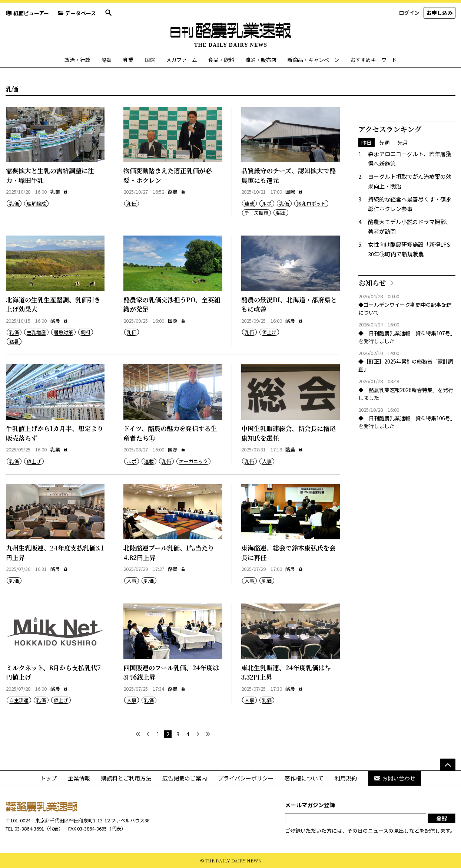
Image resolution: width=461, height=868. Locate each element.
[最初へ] (138, 734)
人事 (267, 461)
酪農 (107, 60)
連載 (249, 203)
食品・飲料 (221, 60)
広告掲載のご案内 (185, 778)
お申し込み (440, 13)
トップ (48, 778)
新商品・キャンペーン (313, 60)
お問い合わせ (394, 778)
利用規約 (346, 778)
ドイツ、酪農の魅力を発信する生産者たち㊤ (170, 433)
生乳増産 (36, 332)
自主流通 (19, 700)
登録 (442, 818)
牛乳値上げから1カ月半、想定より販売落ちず (55, 433)
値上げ (269, 332)
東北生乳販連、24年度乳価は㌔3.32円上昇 (286, 672)
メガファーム (182, 60)
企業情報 (79, 778)
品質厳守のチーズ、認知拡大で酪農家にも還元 (288, 175)
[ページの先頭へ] (448, 765)
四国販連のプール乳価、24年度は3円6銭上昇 (171, 672)
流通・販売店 (261, 60)
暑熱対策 (63, 332)
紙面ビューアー (27, 13)
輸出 (281, 213)
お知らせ (372, 282)
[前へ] (148, 734)
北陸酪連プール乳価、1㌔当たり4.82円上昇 (169, 553)
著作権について (304, 778)
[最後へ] (208, 734)
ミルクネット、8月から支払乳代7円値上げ (53, 672)
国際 (150, 60)
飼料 (86, 332)
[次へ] (198, 734)
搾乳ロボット (311, 203)
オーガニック (193, 461)
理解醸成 (36, 203)
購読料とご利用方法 (126, 778)
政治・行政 (77, 60)
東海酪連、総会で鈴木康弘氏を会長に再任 (288, 553)
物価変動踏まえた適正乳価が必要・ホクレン (168, 175)
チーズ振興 (256, 213)
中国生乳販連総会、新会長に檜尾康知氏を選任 (288, 433)
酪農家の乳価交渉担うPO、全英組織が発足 (172, 304)
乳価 (14, 203)
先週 (385, 142)
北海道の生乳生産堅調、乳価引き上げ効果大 (53, 304)
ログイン (409, 13)
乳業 (128, 60)
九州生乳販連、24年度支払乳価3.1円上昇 (55, 553)
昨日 (367, 142)
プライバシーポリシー (246, 778)
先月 (403, 142)
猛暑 (14, 341)
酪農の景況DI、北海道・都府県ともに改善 (289, 304)
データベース (77, 13)
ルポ (267, 203)
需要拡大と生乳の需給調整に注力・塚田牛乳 (50, 175)
